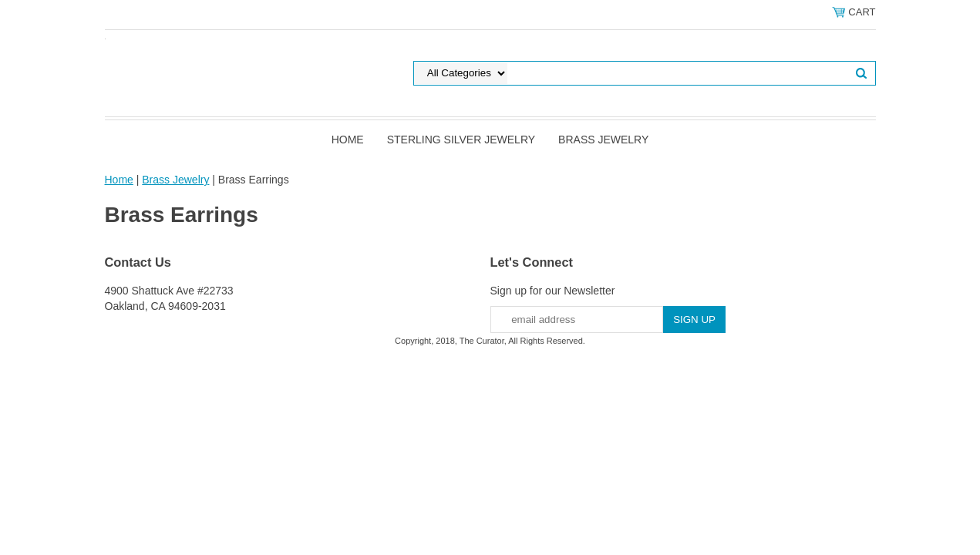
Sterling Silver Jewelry (461, 140)
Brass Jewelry (603, 140)
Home (348, 140)
